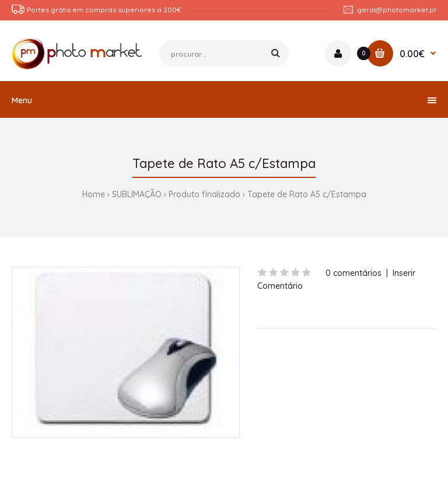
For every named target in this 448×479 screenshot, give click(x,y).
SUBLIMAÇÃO (137, 194)
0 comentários (353, 273)
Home (94, 194)
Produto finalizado (204, 194)
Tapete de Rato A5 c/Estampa (307, 194)
